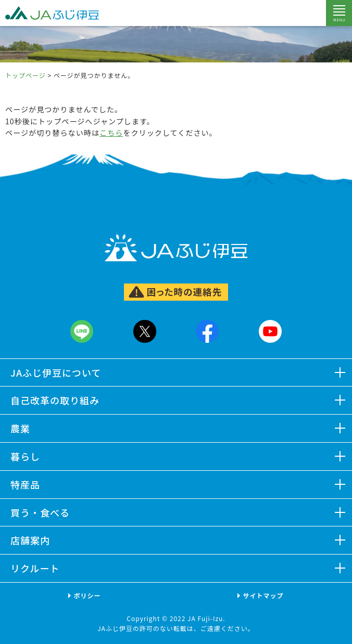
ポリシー (87, 595)
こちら (111, 133)
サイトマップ (263, 595)
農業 (20, 428)
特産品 (25, 484)
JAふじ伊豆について (56, 372)
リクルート (35, 568)
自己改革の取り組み (55, 400)
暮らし (25, 456)
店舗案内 (30, 540)
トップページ (26, 75)
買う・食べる (40, 512)
